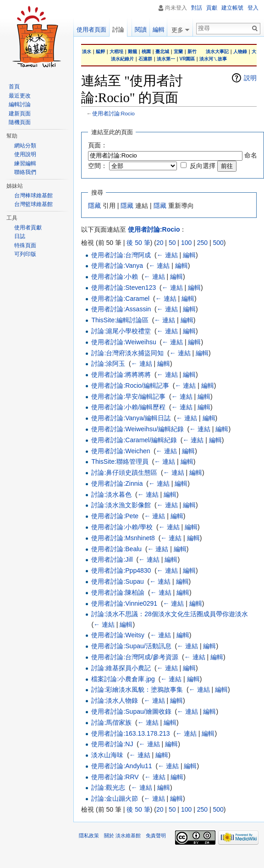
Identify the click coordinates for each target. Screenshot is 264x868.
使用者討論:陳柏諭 (118, 592)
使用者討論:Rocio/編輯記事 (130, 385)
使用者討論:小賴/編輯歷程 (128, 407)
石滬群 (145, 59)
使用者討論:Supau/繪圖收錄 (131, 711)
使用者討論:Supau (117, 581)
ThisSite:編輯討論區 (120, 320)
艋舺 (100, 52)
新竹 (192, 52)
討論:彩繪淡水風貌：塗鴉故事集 (137, 689)
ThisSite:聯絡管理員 (120, 461)
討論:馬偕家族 (111, 722)
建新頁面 (20, 114)
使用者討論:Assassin (121, 309)
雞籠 (132, 52)
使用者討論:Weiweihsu (124, 342)
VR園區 (187, 59)
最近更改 (20, 96)
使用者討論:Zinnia (117, 483)
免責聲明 (156, 835)
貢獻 (212, 8)
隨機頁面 (20, 122)
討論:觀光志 (108, 787)
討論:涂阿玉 (108, 363)
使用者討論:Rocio (113, 113)
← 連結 (167, 255)
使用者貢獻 (28, 228)
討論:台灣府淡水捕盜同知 (127, 353)
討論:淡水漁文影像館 (121, 505)
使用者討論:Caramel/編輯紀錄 (134, 440)
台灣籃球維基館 (33, 204)
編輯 (189, 255)
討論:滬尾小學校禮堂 (121, 331)
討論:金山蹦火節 (115, 798)
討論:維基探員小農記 (121, 668)
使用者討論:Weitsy (118, 635)
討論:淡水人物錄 (115, 700)
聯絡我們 (25, 172)
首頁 (14, 87)
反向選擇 (203, 166)
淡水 (87, 52)
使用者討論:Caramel (120, 298)
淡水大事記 (217, 52)
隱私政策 (89, 835)
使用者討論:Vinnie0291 (124, 603)
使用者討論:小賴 (115, 277)
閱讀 (140, 30)
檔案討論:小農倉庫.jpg (123, 679)
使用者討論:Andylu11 (121, 766)
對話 (197, 8)
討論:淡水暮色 (111, 494)
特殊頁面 (25, 245)
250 (202, 243)
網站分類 (25, 146)
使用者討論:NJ (112, 744)
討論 (118, 30)
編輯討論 (20, 104)
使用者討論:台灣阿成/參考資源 (135, 657)
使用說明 (25, 154)
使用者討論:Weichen (121, 451)
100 (186, 243)
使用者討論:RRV (115, 777)
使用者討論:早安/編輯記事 (128, 396)
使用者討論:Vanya (117, 266)
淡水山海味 (107, 755)
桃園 (146, 52)
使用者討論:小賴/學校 (122, 527)
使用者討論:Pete (115, 516)
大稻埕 (116, 52)
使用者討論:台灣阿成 (121, 255)
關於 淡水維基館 (122, 835)
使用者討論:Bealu (116, 549)
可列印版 (25, 254)
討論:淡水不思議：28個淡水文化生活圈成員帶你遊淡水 (169, 614)
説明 (250, 78)
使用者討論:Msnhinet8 (123, 538)
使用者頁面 (91, 30)
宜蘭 (178, 52)
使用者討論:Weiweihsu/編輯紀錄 (137, 429)
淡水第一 (166, 59)
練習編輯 (25, 163)
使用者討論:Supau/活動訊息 (131, 646)
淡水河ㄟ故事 (213, 59)
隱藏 (94, 206)
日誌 (20, 236)
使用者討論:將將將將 (121, 374)
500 (218, 243)
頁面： (98, 145)
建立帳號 (232, 8)
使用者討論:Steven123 (124, 288)
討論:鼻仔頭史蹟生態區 (124, 472)
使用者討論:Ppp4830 (121, 570)
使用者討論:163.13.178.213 (130, 733)
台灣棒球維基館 (33, 195)
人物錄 (240, 52)
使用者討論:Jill (112, 559)
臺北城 (162, 52)
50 (172, 243)
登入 (253, 8)
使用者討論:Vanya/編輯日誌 (131, 418)
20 (160, 243)
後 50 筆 (138, 243)
